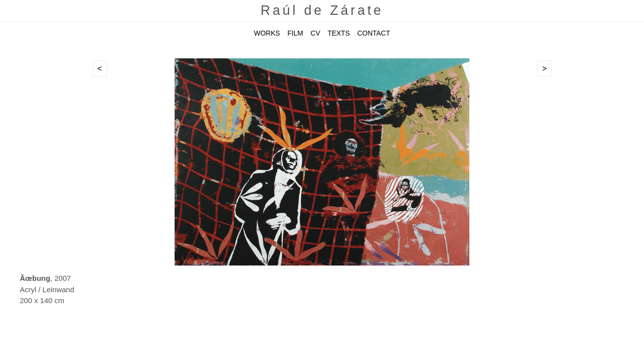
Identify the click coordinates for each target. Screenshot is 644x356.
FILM (295, 33)
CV (315, 33)
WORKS (267, 33)
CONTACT (374, 33)
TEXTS (339, 33)
